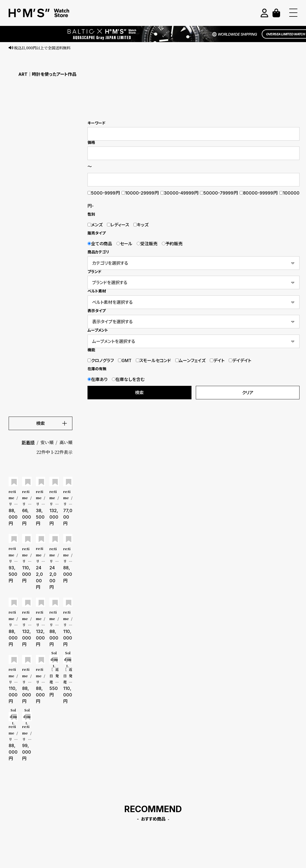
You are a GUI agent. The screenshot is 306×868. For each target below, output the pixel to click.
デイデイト (240, 360)
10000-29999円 (140, 193)
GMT (125, 360)
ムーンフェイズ (190, 360)
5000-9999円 (104, 193)
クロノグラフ (101, 360)
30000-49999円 (180, 193)
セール (124, 244)
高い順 (66, 442)
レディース (118, 225)
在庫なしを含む (128, 379)
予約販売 (172, 244)
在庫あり (97, 379)
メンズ (95, 225)
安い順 (47, 442)
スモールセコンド (153, 360)
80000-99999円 (259, 193)
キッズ (141, 225)
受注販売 (147, 244)
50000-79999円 (219, 193)
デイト (217, 360)
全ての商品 (100, 244)
